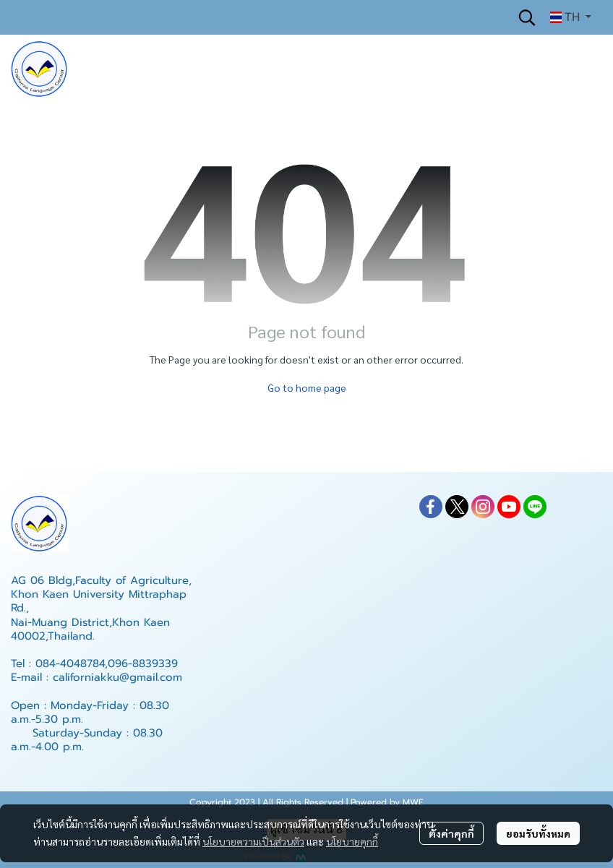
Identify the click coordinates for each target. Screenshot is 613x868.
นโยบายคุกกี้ (352, 841)
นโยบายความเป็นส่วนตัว (253, 841)
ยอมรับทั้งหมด (538, 833)
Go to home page (307, 387)
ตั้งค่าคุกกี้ (451, 833)
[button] (527, 17)
